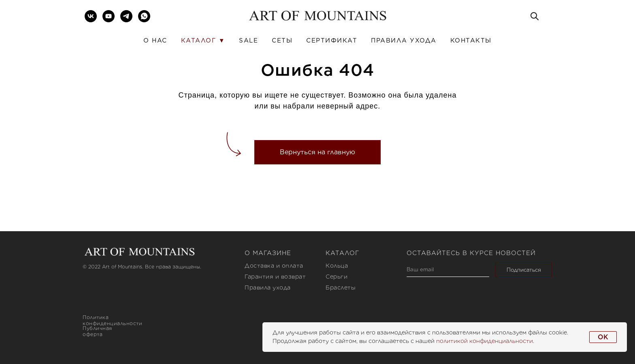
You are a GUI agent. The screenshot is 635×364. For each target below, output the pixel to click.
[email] (448, 270)
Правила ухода (404, 40)
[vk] (91, 16)
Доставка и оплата (274, 266)
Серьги (337, 277)
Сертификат (332, 40)
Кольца (337, 266)
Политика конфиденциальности (112, 320)
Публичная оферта (97, 331)
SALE (248, 40)
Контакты (471, 40)
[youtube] (109, 16)
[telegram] (126, 16)
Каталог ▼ (203, 40)
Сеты (282, 40)
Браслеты (341, 287)
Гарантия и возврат (275, 277)
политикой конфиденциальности (485, 341)
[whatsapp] (144, 16)
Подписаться (524, 270)
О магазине (268, 253)
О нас (155, 40)
